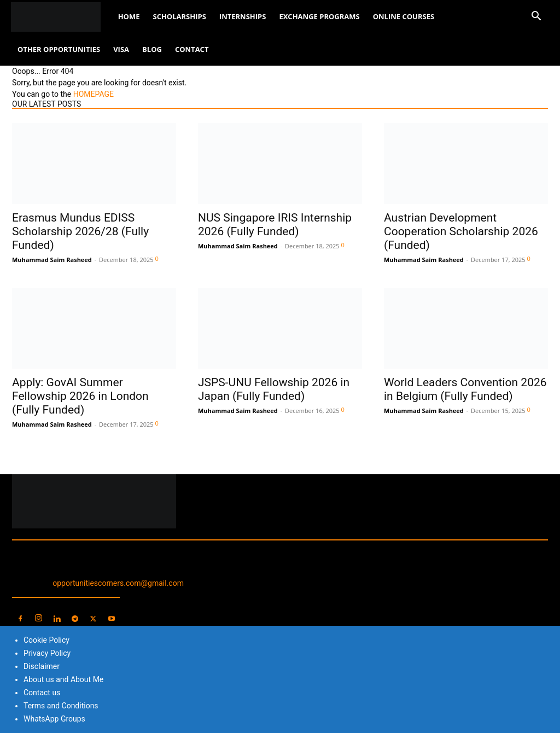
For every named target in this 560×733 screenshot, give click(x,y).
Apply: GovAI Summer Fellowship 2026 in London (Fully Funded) (80, 396)
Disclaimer (42, 666)
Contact (192, 49)
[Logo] (61, 17)
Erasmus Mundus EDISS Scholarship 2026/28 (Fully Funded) (80, 231)
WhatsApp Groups (54, 719)
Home (129, 16)
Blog (152, 49)
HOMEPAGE (94, 94)
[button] (536, 17)
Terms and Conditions (61, 706)
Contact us (42, 693)
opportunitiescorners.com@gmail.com (118, 583)
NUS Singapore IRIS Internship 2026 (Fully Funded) (275, 225)
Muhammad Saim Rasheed (52, 260)
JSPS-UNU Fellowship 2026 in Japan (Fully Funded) (274, 389)
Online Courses (404, 16)
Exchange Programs (319, 16)
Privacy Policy (47, 653)
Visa (121, 49)
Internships (243, 16)
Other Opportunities (59, 49)
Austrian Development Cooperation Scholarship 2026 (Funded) (461, 231)
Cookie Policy (46, 640)
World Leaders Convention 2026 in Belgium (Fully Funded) (465, 389)
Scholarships (179, 16)
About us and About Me (63, 679)
